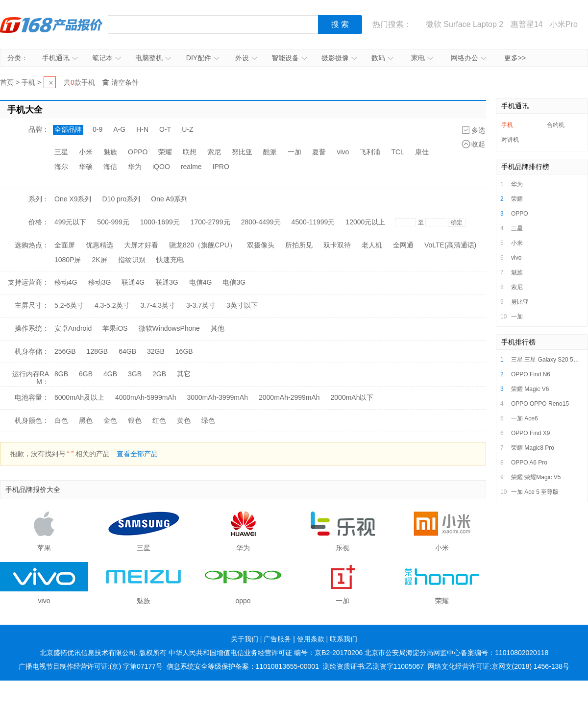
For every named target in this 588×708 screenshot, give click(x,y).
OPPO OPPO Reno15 (540, 404)
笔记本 (107, 58)
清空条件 (125, 82)
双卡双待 (337, 245)
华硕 (86, 167)
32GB (156, 351)
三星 (61, 152)
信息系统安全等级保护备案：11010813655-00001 (243, 666)
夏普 (319, 152)
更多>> (515, 58)
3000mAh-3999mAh (217, 397)
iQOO (161, 167)
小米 (86, 152)
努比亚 (242, 152)
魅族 (110, 152)
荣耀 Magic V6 (530, 389)
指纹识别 (132, 260)
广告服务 (277, 639)
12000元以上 (365, 222)
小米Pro (564, 24)
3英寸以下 (242, 305)
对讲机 (510, 140)
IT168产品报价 (51, 24)
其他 (218, 328)
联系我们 (343, 639)
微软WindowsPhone (169, 328)
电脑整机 (153, 58)
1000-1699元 (160, 222)
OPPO (138, 152)
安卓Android (73, 328)
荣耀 (165, 152)
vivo (343, 152)
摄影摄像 (339, 58)
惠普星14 (527, 24)
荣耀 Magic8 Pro (533, 448)
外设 (246, 58)
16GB (184, 351)
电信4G (201, 282)
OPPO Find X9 (530, 433)
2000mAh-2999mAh (289, 397)
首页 (7, 82)
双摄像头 (261, 245)
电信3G (234, 282)
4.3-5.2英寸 (112, 305)
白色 (61, 420)
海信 (110, 167)
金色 (110, 420)
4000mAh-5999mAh (146, 397)
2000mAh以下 (352, 397)
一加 (294, 152)
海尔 (61, 167)
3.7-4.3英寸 (158, 305)
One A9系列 (169, 199)
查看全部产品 (137, 454)
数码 (382, 58)
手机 (28, 82)
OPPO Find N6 (531, 374)
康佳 (422, 152)
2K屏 (99, 260)
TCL (397, 152)
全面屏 (65, 245)
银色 (135, 420)
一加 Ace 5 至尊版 (535, 492)
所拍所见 (299, 245)
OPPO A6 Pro (529, 463)
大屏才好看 (141, 245)
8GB (61, 374)
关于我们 (245, 639)
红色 (159, 420)
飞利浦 (370, 152)
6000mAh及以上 (79, 397)
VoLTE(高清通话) (450, 245)
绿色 (208, 420)
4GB (110, 374)
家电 (422, 58)
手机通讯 (60, 58)
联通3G (167, 282)
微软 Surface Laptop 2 (465, 24)
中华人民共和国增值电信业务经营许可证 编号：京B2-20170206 (266, 653)
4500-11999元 (313, 222)
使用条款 (311, 639)
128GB (98, 351)
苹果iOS (115, 328)
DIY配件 (203, 58)
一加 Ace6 (525, 418)
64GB (127, 351)
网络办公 (469, 58)
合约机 (556, 125)
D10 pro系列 (121, 199)
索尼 (214, 152)
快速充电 (170, 260)
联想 (190, 152)
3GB (135, 374)
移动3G (100, 282)
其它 (184, 374)
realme (191, 167)
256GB (65, 351)
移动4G (66, 282)
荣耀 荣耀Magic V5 (536, 477)
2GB (159, 374)
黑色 (86, 420)
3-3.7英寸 (201, 305)
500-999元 (113, 222)
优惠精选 (99, 245)
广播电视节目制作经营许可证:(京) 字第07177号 (91, 666)
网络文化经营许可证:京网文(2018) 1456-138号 (499, 666)
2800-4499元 (261, 222)
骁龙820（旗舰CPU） (203, 245)
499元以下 (70, 222)
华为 (135, 167)
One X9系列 (73, 199)
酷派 (270, 152)
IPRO (221, 167)
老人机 (372, 245)
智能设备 (289, 58)
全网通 (403, 245)
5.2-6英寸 (69, 305)
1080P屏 (68, 260)
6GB (86, 374)
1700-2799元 (210, 222)
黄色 (184, 420)
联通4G (133, 282)
